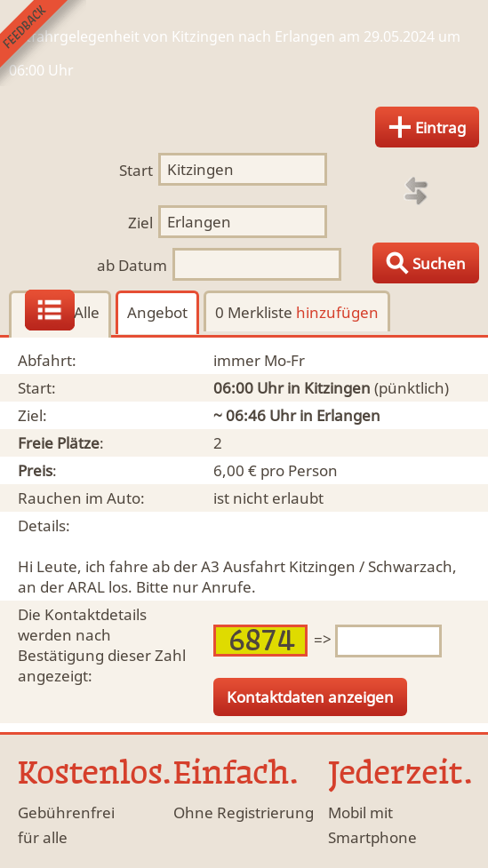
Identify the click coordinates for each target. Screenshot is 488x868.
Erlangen (348, 415)
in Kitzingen (329, 388)
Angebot (157, 312)
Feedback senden (43, 43)
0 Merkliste (297, 312)
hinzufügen (337, 312)
